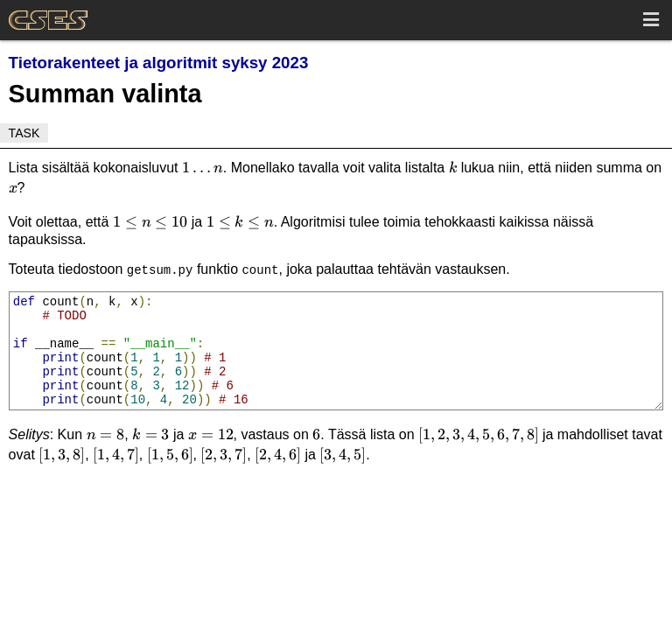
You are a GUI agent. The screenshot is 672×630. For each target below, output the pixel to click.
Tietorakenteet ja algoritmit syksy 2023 (159, 63)
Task (24, 133)
